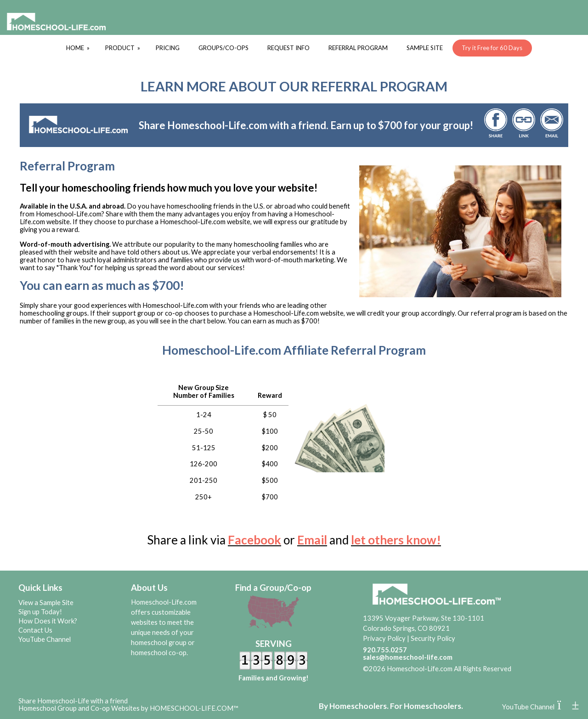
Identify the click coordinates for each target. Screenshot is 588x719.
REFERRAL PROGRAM (358, 48)
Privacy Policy (384, 638)
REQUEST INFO (288, 48)
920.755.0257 (385, 650)
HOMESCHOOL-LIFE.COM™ (194, 708)
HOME (79, 48)
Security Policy (433, 638)
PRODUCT (123, 48)
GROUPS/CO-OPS (223, 48)
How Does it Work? (48, 621)
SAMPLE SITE (425, 48)
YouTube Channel (45, 639)
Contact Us (35, 630)
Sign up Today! (40, 612)
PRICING (168, 48)
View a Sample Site (46, 603)
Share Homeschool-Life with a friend (73, 701)
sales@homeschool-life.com (408, 657)
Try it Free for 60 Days (492, 48)
